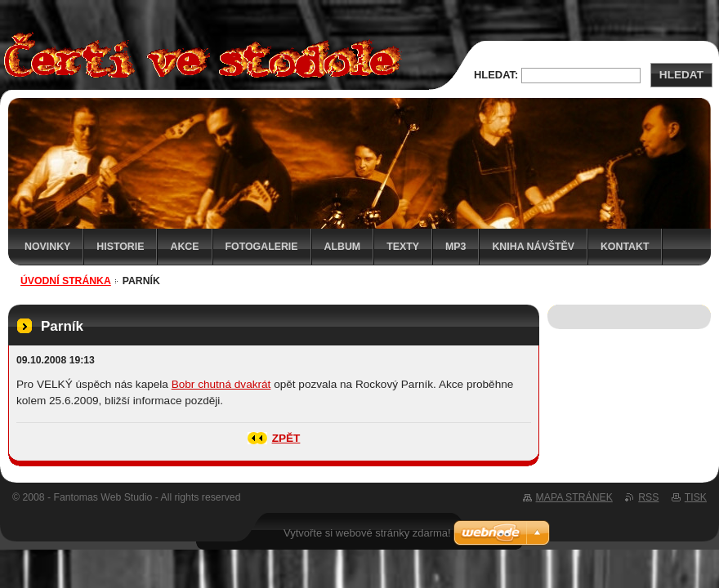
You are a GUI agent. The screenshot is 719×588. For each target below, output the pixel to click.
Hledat (681, 75)
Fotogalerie (262, 247)
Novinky (47, 247)
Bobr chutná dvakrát (221, 384)
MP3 (456, 247)
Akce (184, 247)
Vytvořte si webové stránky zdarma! (367, 533)
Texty (403, 247)
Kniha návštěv (533, 247)
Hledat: (496, 75)
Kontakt (625, 247)
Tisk (696, 497)
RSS (648, 497)
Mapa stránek (574, 497)
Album (343, 247)
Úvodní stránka (66, 281)
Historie (120, 247)
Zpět (286, 438)
